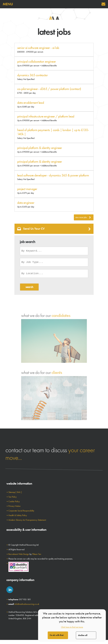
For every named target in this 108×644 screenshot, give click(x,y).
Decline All (83, 635)
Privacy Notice (14, 506)
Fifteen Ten (37, 554)
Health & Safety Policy (18, 515)
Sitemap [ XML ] (15, 492)
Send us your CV (54, 229)
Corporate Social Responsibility (21, 511)
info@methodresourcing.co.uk (27, 604)
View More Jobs (83, 217)
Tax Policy (12, 497)
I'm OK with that (57, 635)
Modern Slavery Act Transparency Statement (27, 520)
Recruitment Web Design (19, 554)
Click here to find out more (72, 627)
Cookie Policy (14, 501)
